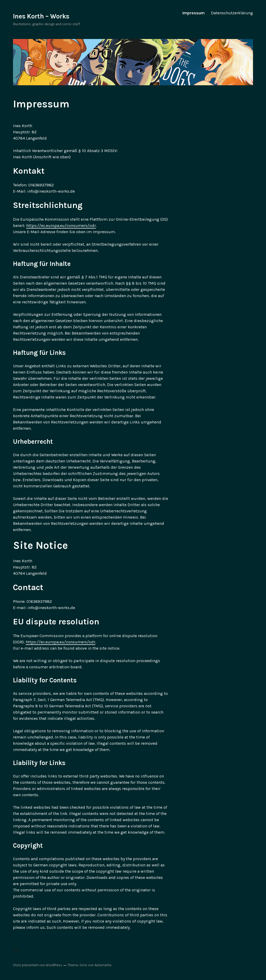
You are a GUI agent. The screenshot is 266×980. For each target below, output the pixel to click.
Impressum (194, 13)
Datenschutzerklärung (232, 13)
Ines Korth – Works (41, 16)
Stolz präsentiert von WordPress (38, 965)
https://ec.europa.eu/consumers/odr (61, 226)
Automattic (103, 965)
